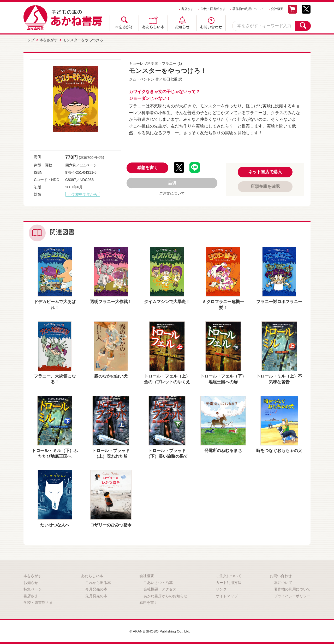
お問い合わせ (211, 27)
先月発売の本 (96, 596)
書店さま (187, 9)
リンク (221, 589)
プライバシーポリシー (292, 596)
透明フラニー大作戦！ (111, 301)
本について (283, 582)
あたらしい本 (153, 27)
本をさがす (124, 27)
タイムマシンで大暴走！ (167, 301)
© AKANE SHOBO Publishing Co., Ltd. (160, 631)
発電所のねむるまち (223, 450)
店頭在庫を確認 (265, 186)
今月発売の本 (96, 589)
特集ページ (33, 589)
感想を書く (147, 167)
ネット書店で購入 (265, 172)
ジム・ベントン (142, 79)
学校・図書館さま (213, 9)
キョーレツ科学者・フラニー (153, 63)
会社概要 (277, 9)
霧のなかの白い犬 (111, 376)
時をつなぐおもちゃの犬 (279, 450)
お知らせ (182, 27)
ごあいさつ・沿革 (158, 582)
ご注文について (172, 193)
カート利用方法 (229, 582)
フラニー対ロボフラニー (279, 301)
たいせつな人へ (55, 524)
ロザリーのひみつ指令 (111, 524)
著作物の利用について (248, 9)
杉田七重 (170, 79)
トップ (29, 40)
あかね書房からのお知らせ (165, 596)
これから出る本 (98, 582)
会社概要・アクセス (160, 589)
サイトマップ (227, 596)
